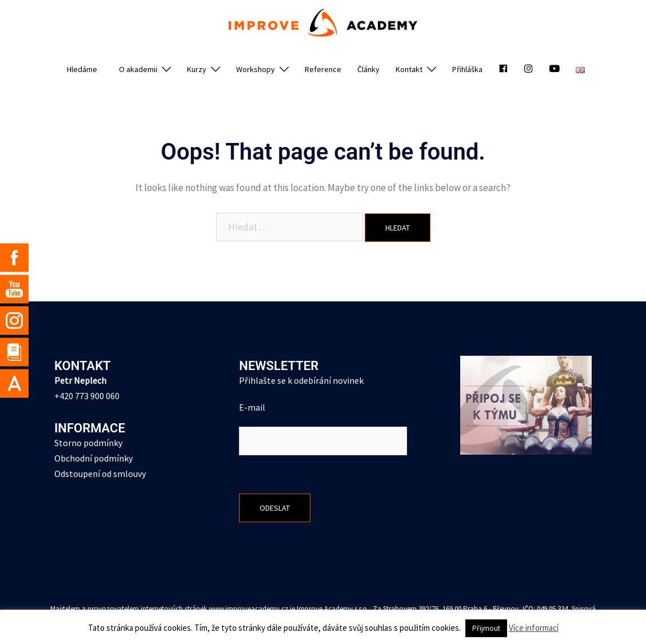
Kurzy (197, 69)
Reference (323, 69)
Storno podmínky (88, 443)
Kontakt (409, 69)
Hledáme (82, 69)
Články (368, 69)
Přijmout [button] (486, 628)
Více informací (534, 628)
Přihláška (467, 69)
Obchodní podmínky (93, 458)
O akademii (138, 69)
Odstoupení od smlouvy (100, 474)
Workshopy (256, 69)
